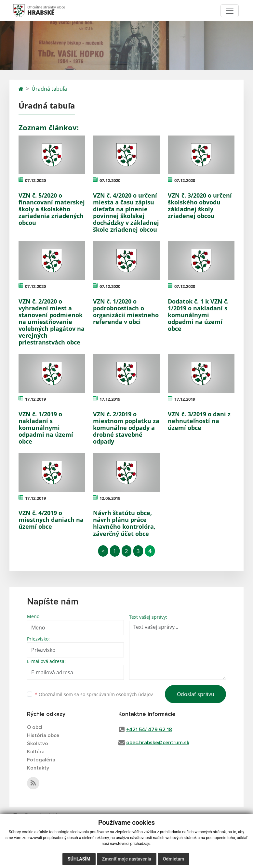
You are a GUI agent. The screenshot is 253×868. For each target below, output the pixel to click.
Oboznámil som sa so (94, 694)
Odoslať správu (196, 694)
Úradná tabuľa (49, 89)
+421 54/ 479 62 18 (149, 730)
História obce (43, 735)
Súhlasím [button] (79, 859)
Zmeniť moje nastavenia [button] (127, 859)
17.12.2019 (35, 399)
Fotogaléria (41, 760)
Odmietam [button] (173, 859)
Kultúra (36, 752)
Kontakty (38, 768)
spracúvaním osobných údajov (120, 694)
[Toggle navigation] (230, 11)
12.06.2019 (110, 498)
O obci (35, 727)
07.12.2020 (35, 180)
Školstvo (38, 744)
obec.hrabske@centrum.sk (158, 743)
